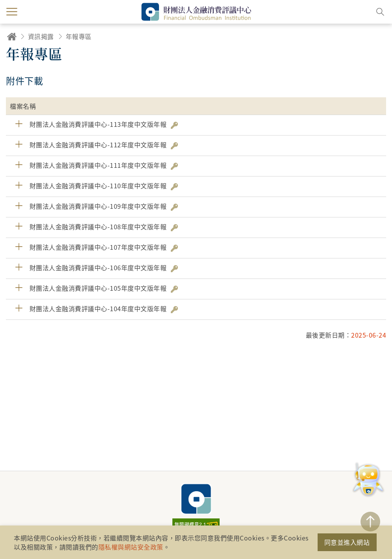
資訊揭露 (41, 36)
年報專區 (79, 36)
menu (12, 12)
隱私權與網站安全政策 (131, 547)
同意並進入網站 (347, 542)
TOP (370, 522)
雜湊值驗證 (174, 125)
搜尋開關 (380, 12)
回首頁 (12, 36)
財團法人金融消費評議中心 (196, 499)
